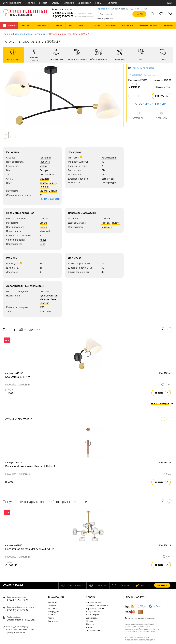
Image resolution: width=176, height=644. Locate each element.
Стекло (44, 191)
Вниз (42, 244)
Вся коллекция (162, 403)
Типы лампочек (93, 630)
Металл (53, 191)
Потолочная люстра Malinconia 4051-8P (30, 549)
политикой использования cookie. (141, 632)
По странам (53, 608)
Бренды (99, 3)
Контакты (112, 3)
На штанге (45, 311)
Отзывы (56, 3)
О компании (56, 597)
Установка (69, 3)
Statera (44, 166)
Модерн (44, 179)
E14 (103, 170)
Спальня (44, 303)
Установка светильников (97, 605)
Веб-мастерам (93, 615)
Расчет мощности (50, 199)
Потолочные (41, 34)
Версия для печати (143, 68)
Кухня (43, 296)
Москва (68, 9)
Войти (170, 3)
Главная (7, 34)
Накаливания (109, 158)
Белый (52, 183)
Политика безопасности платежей (139, 618)
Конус (43, 240)
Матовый (45, 231)
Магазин (44, 299)
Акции (51, 618)
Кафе (53, 299)
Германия (45, 158)
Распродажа (53, 612)
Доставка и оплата (12, 3)
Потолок (44, 292)
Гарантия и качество (95, 608)
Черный (44, 187)
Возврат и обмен (94, 612)
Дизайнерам (85, 3)
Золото (44, 183)
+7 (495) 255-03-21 (72, 16)
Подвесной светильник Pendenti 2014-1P (30, 466)
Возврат (43, 3)
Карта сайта (53, 621)
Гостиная (52, 296)
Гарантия (30, 3)
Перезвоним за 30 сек (107, 9)
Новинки (52, 615)
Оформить (162, 585)
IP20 (42, 307)
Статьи (89, 627)
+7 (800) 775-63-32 (72, 13)
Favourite (45, 162)
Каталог (9, 25)
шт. (140, 585)
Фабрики (52, 605)
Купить (162, 96)
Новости (90, 624)
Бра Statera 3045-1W (18, 377)
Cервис (91, 597)
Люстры (28, 34)
